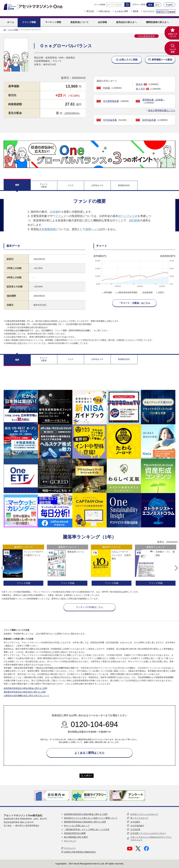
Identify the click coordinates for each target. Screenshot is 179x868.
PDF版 (106, 88)
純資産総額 (146, 292)
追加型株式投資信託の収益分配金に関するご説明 (25, 688)
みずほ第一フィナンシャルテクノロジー (148, 833)
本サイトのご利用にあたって (77, 826)
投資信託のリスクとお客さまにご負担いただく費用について (91, 818)
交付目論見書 (110, 120)
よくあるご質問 (121, 11)
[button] (3, 568)
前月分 (139, 84)
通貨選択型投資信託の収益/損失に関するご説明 (25, 692)
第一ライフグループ (139, 818)
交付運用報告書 (111, 101)
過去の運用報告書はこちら (162, 110)
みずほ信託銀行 (137, 826)
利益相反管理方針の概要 (75, 833)
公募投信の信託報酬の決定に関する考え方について (26, 696)
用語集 (136, 11)
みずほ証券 (135, 829)
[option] (23, 566)
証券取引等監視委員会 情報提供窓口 (80, 852)
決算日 (160, 292)
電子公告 (90, 11)
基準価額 (107, 292)
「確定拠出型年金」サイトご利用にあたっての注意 (87, 829)
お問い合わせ (104, 11)
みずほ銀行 (135, 822)
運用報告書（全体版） (154, 100)
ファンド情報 (13, 30)
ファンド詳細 (23, 583)
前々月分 (140, 89)
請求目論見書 (149, 120)
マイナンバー (70, 848)
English (169, 5)
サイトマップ (149, 11)
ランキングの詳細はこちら (89, 607)
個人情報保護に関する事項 (76, 837)
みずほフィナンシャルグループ (144, 814)
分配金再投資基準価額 (126, 292)
